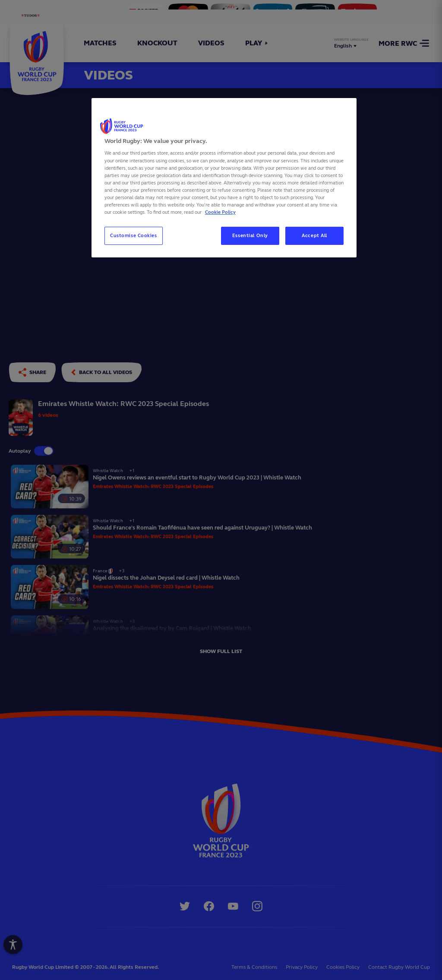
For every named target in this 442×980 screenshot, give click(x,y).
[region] (224, 178)
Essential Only (250, 235)
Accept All (314, 235)
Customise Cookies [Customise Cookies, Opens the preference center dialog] (134, 235)
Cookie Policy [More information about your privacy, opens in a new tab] (220, 212)
